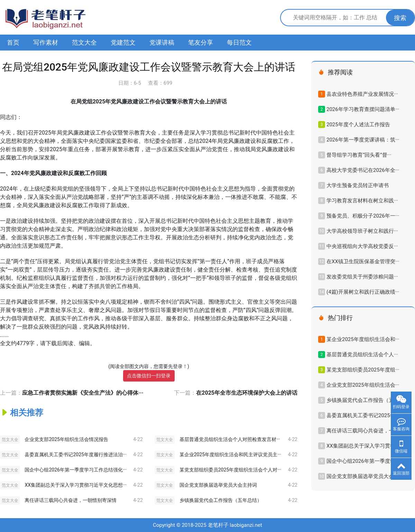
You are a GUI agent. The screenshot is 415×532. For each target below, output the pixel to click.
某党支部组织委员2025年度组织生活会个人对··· (230, 470)
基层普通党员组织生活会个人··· (362, 355)
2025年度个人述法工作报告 (358, 125)
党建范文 (123, 42)
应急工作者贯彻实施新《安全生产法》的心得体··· (83, 393)
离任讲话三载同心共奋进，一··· (362, 431)
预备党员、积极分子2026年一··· (363, 216)
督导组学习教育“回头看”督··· (359, 155)
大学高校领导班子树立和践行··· (362, 231)
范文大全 (84, 42)
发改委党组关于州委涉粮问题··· (362, 277)
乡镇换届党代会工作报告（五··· (362, 400)
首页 (13, 42)
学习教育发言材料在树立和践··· (362, 201)
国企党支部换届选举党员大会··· (362, 476)
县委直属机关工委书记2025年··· (363, 415)
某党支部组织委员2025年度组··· (363, 370)
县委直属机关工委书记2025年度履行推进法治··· (75, 455)
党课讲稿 (162, 42)
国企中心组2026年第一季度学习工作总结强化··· (75, 470)
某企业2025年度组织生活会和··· (363, 339)
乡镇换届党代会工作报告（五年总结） (221, 500)
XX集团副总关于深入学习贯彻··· (363, 446)
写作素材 (46, 42)
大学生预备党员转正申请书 (358, 185)
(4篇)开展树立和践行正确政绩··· (363, 292)
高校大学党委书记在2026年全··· (363, 170)
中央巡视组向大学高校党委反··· (362, 246)
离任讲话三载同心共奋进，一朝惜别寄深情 (71, 500)
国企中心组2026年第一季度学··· (363, 461)
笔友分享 (201, 42)
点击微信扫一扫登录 (149, 376)
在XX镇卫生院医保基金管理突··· (363, 262)
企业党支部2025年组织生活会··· (363, 385)
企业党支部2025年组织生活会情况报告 (66, 439)
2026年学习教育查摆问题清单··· (363, 109)
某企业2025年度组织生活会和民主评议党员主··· (230, 455)
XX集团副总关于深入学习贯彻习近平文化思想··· (76, 485)
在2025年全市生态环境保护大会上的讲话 (247, 393)
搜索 (400, 18)
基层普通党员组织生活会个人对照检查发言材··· (230, 439)
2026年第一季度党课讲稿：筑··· (363, 140)
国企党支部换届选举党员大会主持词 (218, 485)
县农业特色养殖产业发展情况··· (362, 94)
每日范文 (239, 42)
